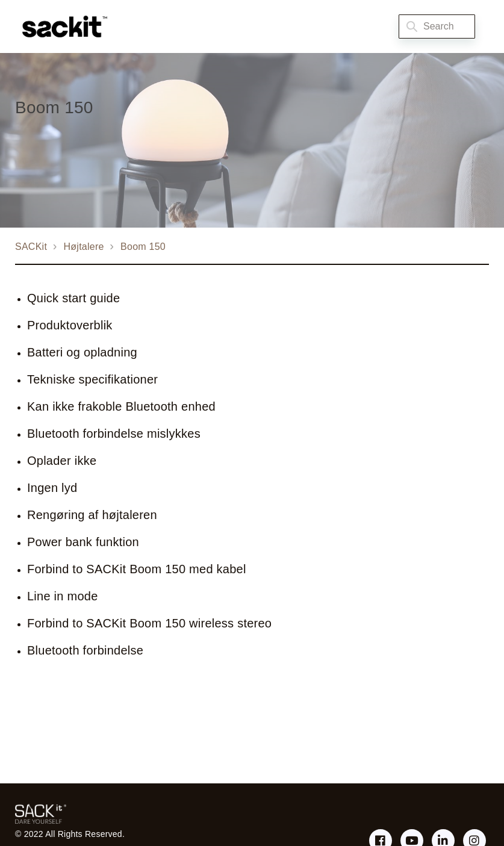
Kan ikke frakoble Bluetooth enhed (121, 406)
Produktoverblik (70, 325)
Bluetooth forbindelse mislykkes (114, 434)
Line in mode (63, 596)
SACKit (31, 247)
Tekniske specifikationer (92, 379)
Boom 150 (143, 247)
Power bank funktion (83, 542)
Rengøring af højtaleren (92, 515)
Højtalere (84, 247)
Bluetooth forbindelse (85, 650)
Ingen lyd (52, 488)
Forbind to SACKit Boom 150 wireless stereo (149, 623)
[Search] (437, 26)
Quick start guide (73, 298)
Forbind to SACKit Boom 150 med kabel (137, 569)
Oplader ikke (62, 461)
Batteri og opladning (82, 352)
